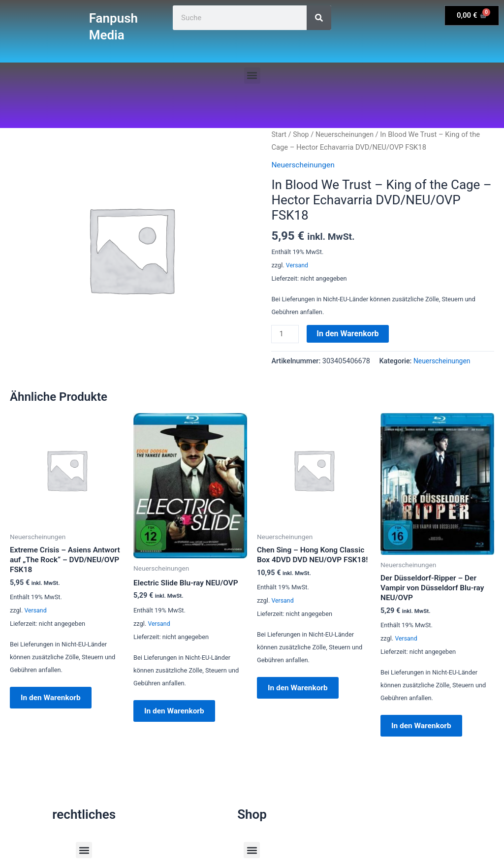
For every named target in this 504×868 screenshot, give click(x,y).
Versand (298, 265)
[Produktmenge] (285, 334)
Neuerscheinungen (347, 134)
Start (279, 134)
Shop (302, 134)
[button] (252, 76)
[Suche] (319, 18)
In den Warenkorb (348, 334)
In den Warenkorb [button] (56, 701)
